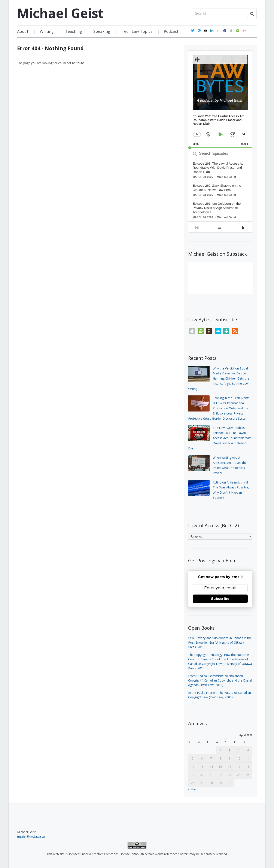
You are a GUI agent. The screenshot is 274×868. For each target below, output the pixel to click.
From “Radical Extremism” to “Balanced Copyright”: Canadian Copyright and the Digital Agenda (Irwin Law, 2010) (220, 680)
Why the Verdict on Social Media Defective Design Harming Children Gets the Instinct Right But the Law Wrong (219, 378)
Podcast (171, 31)
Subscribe (220, 599)
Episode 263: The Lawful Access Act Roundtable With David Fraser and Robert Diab (219, 168)
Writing (47, 31)
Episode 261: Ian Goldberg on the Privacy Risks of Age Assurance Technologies (217, 208)
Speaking (102, 31)
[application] (220, 99)
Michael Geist (60, 13)
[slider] (220, 148)
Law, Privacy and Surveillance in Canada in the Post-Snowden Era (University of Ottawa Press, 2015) (220, 642)
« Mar (192, 789)
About (23, 31)
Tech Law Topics (137, 31)
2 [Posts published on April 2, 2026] (229, 750)
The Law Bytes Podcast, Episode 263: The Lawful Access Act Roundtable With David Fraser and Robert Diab (220, 438)
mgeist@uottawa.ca (31, 836)
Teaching (74, 31)
